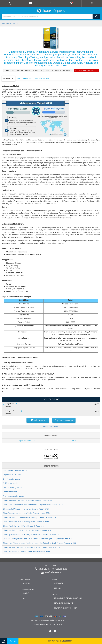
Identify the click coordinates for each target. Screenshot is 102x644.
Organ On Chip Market (12, 475)
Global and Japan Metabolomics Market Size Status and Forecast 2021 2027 (32, 547)
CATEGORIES (58, 583)
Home (4, 23)
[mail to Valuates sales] (31, 4)
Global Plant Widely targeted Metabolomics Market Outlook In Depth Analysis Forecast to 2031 (40, 543)
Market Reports (13, 23)
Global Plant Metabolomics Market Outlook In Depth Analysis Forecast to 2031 (34, 505)
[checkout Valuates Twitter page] (56, 632)
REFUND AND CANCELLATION (64, 603)
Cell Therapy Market (11, 483)
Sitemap (35, 624)
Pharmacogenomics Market (14, 496)
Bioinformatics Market (12, 479)
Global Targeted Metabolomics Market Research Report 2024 (27, 513)
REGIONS (57, 588)
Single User (10, 404)
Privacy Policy (44, 624)
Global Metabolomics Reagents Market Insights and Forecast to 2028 (30, 517)
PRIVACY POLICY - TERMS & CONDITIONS (68, 598)
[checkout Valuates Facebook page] (46, 632)
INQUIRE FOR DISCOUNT (51, 427)
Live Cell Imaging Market (12, 487)
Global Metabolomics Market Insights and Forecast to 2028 (26, 522)
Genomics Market (10, 492)
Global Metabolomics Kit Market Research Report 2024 (24, 526)
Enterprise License (12, 411)
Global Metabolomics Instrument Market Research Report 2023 (28, 530)
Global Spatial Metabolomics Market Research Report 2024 (26, 509)
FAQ (24, 598)
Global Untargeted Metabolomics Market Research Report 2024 (28, 500)
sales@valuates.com (53, 572)
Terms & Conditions (56, 624)
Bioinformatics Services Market (15, 470)
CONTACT (26, 593)
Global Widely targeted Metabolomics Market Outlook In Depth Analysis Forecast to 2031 (38, 539)
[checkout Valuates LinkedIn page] (51, 632)
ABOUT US (26, 583)
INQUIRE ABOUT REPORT (26, 441)
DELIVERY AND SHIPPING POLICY (65, 608)
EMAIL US (76, 441)
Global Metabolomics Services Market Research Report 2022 (26, 552)
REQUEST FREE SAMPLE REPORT (60, 641)
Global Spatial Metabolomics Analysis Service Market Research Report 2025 (32, 535)
